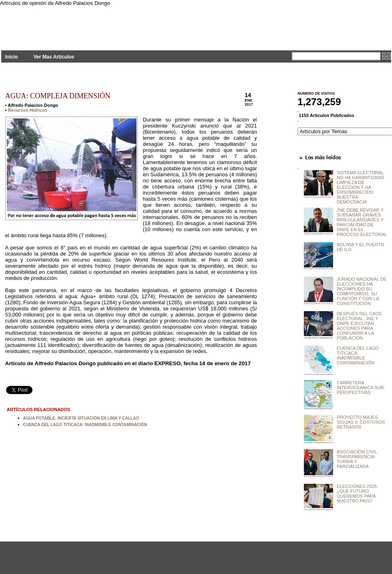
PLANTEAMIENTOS (74, 23)
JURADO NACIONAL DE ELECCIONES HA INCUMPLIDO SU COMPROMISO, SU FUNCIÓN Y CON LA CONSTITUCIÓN (362, 291)
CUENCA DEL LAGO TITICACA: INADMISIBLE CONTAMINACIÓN (85, 425)
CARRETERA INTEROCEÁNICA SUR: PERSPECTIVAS (361, 388)
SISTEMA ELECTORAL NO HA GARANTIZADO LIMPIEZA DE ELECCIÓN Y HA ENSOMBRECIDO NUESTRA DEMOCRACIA (361, 187)
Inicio (12, 57)
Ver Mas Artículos (54, 57)
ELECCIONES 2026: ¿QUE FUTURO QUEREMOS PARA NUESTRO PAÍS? (357, 494)
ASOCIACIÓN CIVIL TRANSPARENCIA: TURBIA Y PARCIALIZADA (357, 459)
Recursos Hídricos (27, 110)
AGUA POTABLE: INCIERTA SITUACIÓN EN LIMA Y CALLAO (81, 418)
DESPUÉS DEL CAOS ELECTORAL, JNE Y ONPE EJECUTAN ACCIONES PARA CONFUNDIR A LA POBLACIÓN (359, 326)
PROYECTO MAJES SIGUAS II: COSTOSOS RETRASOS (361, 422)
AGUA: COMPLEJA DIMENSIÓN (58, 96)
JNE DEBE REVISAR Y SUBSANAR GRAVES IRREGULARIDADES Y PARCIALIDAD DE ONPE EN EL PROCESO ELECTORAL (362, 222)
